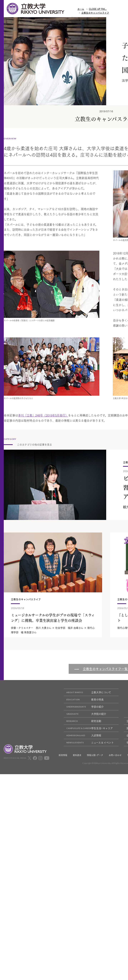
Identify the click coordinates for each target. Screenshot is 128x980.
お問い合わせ (115, 755)
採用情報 (63, 755)
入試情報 (83, 735)
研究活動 (83, 721)
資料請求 (77, 755)
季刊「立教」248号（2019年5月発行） (43, 415)
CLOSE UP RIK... (98, 9)
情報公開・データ (95, 755)
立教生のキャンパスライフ (95, 13)
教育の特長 (84, 700)
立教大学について (87, 692)
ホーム (81, 9)
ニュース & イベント (89, 743)
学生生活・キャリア (88, 728)
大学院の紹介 (85, 714)
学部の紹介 (84, 707)
